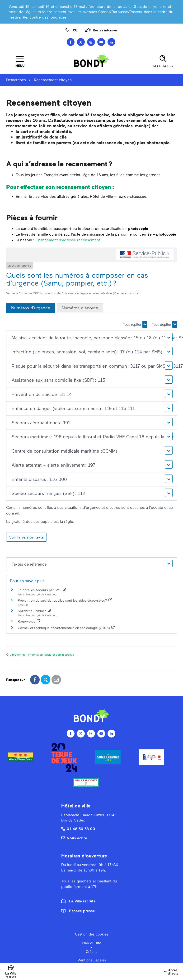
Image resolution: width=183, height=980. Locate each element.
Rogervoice (29, 621)
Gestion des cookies (92, 934)
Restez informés (101, 30)
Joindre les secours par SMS (42, 590)
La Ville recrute (78, 901)
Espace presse (78, 911)
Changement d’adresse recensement (68, 240)
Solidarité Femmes (35, 611)
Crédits (91, 951)
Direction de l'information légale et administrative (42, 654)
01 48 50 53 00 (78, 829)
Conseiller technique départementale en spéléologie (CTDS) (66, 628)
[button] (92, 338)
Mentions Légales (92, 960)
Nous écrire (74, 838)
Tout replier (135, 324)
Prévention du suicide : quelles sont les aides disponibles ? (65, 600)
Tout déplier (164, 324)
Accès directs (172, 973)
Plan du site (91, 943)
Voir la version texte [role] (26, 537)
